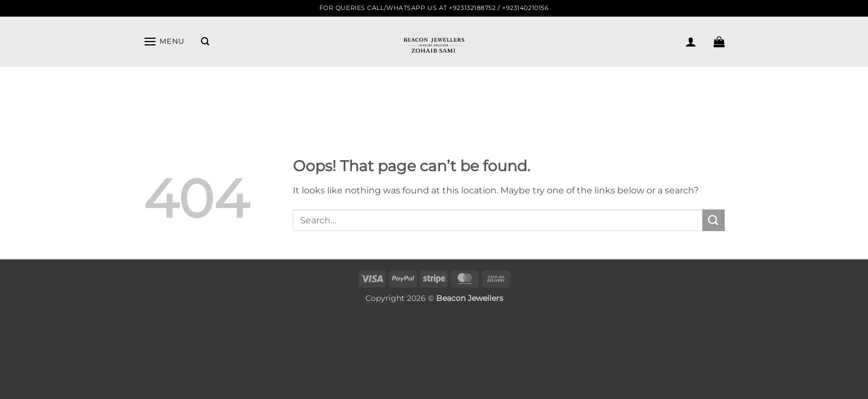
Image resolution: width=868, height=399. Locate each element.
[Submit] (714, 220)
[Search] (205, 42)
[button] (164, 41)
